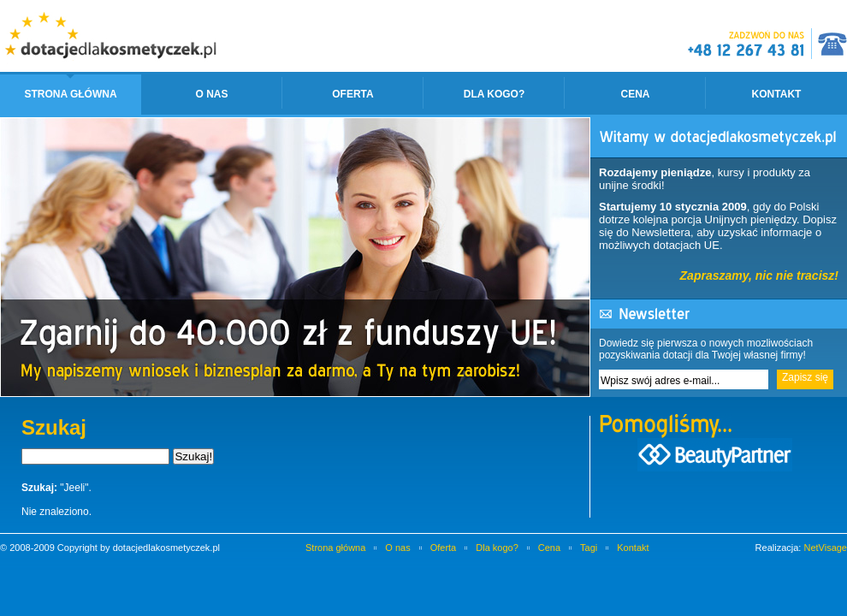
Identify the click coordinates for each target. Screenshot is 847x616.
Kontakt (777, 94)
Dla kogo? (495, 94)
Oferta (352, 94)
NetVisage (825, 548)
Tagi (589, 548)
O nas (211, 94)
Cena (635, 94)
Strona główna (70, 94)
